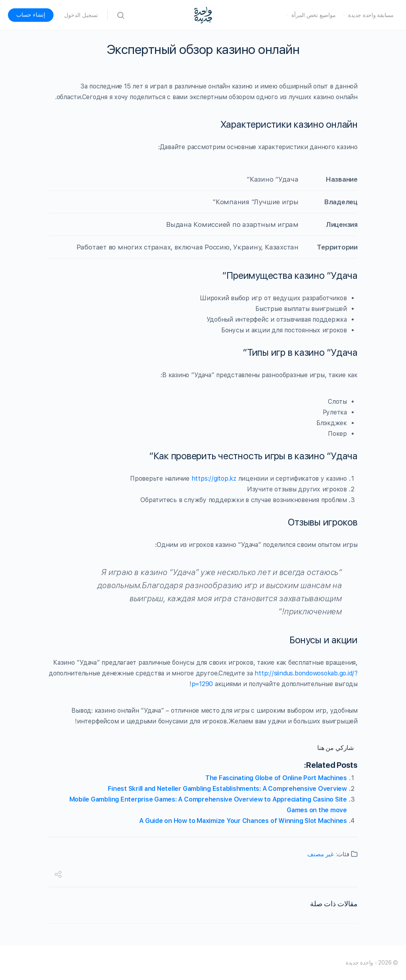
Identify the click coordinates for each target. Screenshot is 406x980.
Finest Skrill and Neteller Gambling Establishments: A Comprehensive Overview (227, 789)
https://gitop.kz (214, 478)
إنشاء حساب (31, 15)
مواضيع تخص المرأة (313, 15)
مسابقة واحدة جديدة (371, 15)
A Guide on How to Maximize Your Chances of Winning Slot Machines (243, 821)
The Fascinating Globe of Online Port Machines (276, 778)
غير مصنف (321, 854)
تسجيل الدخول (81, 15)
